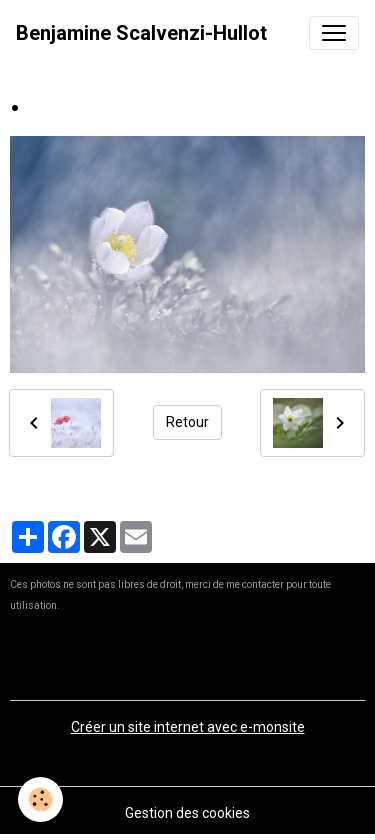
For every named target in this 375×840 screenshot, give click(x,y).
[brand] (141, 33)
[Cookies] (40, 799)
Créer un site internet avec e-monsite (188, 727)
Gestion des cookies (187, 813)
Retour (187, 422)
